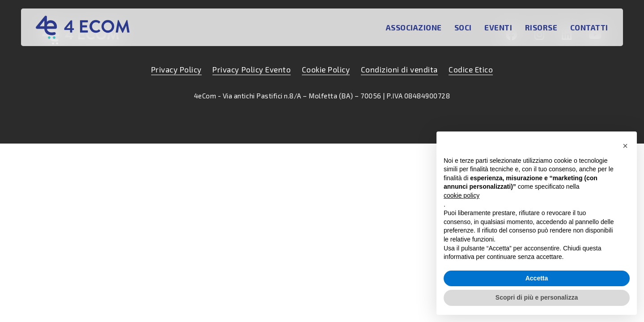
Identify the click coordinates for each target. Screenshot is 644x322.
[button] (625, 146)
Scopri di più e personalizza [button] (537, 297)
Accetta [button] (537, 278)
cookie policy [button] (462, 195)
